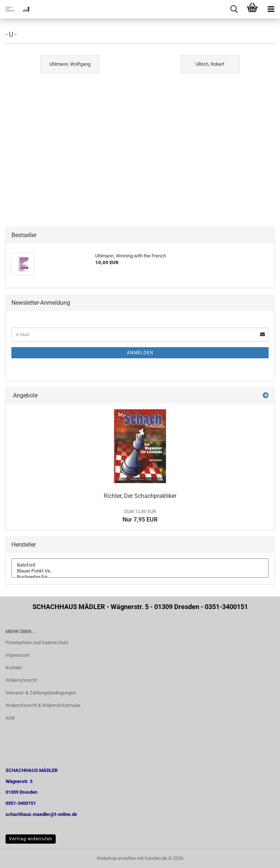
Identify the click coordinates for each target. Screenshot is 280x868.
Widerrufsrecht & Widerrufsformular (43, 705)
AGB (10, 718)
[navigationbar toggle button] (271, 9)
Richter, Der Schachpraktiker (140, 496)
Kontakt (14, 668)
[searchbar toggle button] (234, 9)
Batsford (140, 565)
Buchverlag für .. (140, 577)
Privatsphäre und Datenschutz (37, 643)
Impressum (18, 655)
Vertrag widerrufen (31, 839)
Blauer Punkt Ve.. (140, 571)
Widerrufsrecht (21, 680)
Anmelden (140, 353)
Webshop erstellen (116, 858)
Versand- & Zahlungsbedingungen (41, 693)
